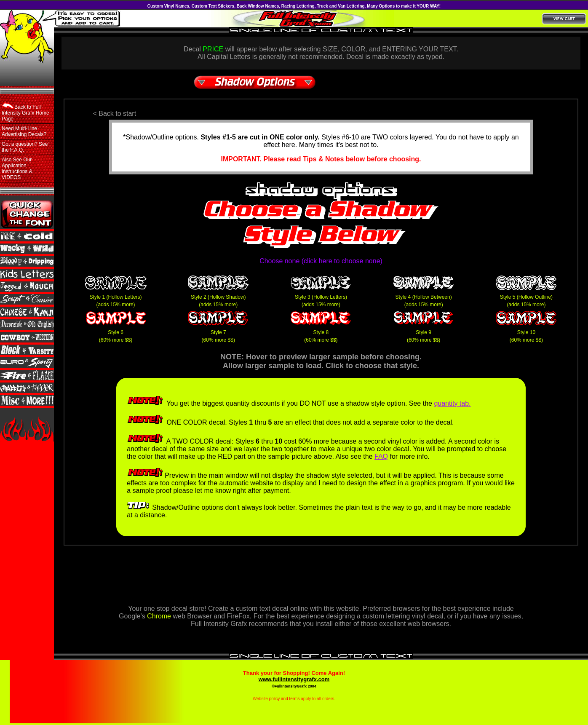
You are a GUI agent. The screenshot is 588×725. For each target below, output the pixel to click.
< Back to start (114, 114)
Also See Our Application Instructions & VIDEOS (17, 169)
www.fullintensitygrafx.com (294, 679)
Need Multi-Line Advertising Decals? (24, 131)
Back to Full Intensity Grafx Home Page (25, 112)
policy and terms (285, 699)
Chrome (159, 616)
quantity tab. (452, 403)
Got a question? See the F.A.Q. (25, 147)
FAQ (381, 456)
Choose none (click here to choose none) (321, 261)
